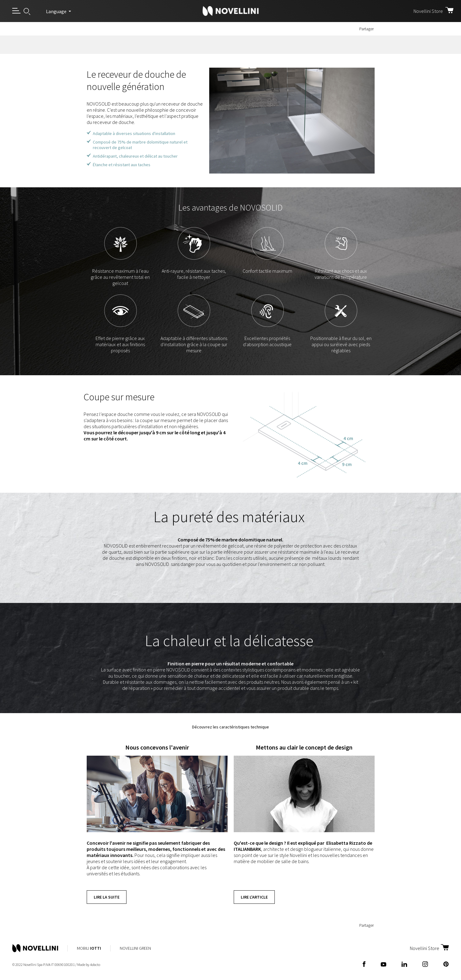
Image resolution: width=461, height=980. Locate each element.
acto (95, 965)
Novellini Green (135, 948)
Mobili (89, 948)
